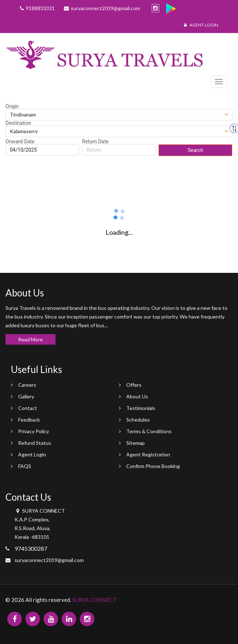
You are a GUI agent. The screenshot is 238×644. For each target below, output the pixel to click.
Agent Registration (148, 454)
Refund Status (35, 443)
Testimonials (141, 408)
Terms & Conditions (149, 431)
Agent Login (201, 25)
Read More (30, 339)
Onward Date (20, 141)
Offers (134, 385)
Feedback (29, 420)
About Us (137, 396)
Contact (28, 408)
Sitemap (136, 443)
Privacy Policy (34, 431)
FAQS (25, 466)
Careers (27, 385)
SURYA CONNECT (94, 600)
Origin (12, 106)
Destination (18, 123)
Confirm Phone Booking (153, 466)
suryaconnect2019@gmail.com (49, 560)
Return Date (95, 141)
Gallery (26, 396)
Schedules (138, 420)
